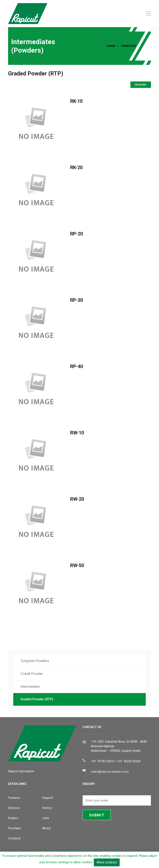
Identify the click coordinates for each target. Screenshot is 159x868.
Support (48, 798)
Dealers (13, 818)
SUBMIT (97, 815)
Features (14, 798)
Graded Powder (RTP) (37, 699)
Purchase (14, 828)
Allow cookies (107, 862)
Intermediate (30, 687)
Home (111, 46)
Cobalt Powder (32, 674)
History (47, 808)
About (46, 828)
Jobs (46, 818)
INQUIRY (141, 85)
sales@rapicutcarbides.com (110, 772)
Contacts (14, 838)
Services (14, 808)
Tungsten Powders (35, 661)
